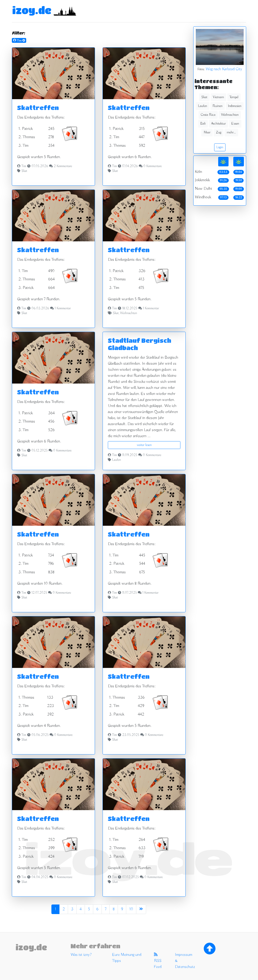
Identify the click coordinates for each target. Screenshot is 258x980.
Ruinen (218, 106)
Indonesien (235, 106)
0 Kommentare (153, 166)
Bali (203, 124)
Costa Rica (208, 115)
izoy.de (32, 10)
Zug (219, 132)
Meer (207, 132)
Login (220, 147)
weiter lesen (144, 445)
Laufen (117, 460)
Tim (24, 166)
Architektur (218, 124)
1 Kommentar (63, 309)
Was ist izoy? (81, 955)
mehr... (231, 132)
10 (131, 909)
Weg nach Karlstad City (224, 69)
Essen (235, 124)
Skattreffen (38, 108)
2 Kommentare (63, 166)
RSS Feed (158, 961)
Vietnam (218, 97)
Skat (24, 171)
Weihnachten (129, 313)
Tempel (234, 97)
